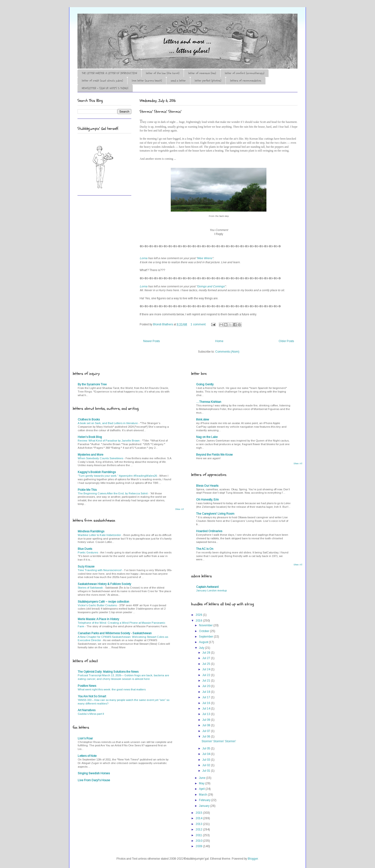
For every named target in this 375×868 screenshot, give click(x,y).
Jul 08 (207, 725)
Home (219, 341)
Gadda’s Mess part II (91, 714)
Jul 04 (207, 754)
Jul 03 (207, 760)
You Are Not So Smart (92, 696)
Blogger (253, 859)
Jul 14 (207, 709)
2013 (199, 824)
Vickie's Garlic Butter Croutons (98, 605)
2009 (199, 846)
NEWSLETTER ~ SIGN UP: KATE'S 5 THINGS (105, 88)
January (205, 806)
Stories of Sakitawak (91, 588)
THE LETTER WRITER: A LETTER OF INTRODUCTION (109, 73)
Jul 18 (207, 692)
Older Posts (286, 341)
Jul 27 (207, 658)
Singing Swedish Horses (94, 773)
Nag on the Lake (207, 437)
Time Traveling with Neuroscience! (100, 570)
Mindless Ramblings (91, 531)
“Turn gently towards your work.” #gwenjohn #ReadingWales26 (118, 476)
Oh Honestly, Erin (207, 500)
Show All (179, 509)
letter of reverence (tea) (202, 73)
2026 (199, 615)
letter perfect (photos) (208, 81)
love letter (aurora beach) (147, 81)
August (204, 642)
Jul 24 (207, 669)
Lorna (143, 258)
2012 (199, 830)
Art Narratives (87, 710)
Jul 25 (207, 664)
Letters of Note (87, 756)
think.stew (203, 420)
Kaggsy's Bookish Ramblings (97, 472)
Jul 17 (207, 697)
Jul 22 (207, 675)
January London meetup (211, 590)
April (202, 789)
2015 (199, 813)
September (206, 637)
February (205, 800)
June (203, 778)
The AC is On (205, 549)
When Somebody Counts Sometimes (101, 458)
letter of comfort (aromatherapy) (245, 73)
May (202, 783)
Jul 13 (207, 714)
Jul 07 (207, 731)
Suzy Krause (86, 567)
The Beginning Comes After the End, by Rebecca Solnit (113, 493)
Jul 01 (207, 771)
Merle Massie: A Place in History (98, 619)
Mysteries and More (91, 455)
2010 (199, 841)
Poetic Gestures (88, 552)
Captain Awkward (207, 587)
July (202, 648)
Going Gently (205, 384)
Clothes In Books (89, 420)
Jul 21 (207, 681)
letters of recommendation (246, 81)
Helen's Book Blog (90, 437)
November (206, 625)
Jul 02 (207, 765)
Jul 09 (207, 720)
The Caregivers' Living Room (215, 514)
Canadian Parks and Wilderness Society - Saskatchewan (115, 633)
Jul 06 (207, 737)
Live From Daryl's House (94, 780)
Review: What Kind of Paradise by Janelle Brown (109, 441)
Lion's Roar (85, 738)
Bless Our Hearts (207, 486)
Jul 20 (207, 686)
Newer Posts (152, 341)
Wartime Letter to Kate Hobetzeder (100, 535)
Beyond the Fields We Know (214, 455)
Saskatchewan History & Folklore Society (104, 584)
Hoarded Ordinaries (209, 531)
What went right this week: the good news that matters (112, 689)
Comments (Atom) (227, 352)
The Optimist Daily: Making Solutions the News (108, 672)
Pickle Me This (87, 490)
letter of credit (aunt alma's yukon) (102, 81)
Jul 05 (207, 748)
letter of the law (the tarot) (163, 73)
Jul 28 (207, 653)
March (203, 795)
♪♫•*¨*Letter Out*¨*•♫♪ (149, 27)
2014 (199, 818)
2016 (199, 621)
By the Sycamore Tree (92, 384)
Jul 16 (207, 703)
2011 (199, 835)
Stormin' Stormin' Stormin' (161, 112)
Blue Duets (85, 549)
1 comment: (199, 324)
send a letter (178, 81)
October (204, 631)
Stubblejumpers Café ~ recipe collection (103, 602)
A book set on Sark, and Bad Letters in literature (108, 423)
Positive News (87, 686)
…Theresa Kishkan (209, 402)
